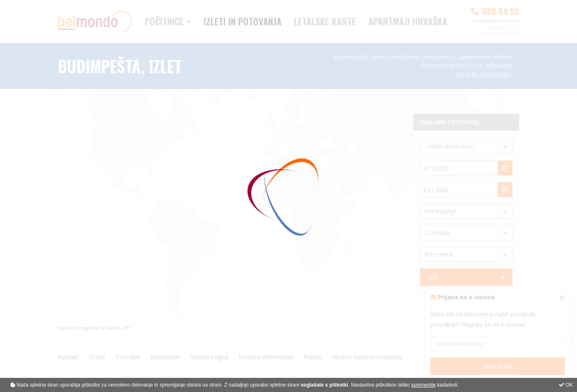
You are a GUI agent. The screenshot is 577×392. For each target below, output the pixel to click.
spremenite (423, 385)
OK (566, 385)
